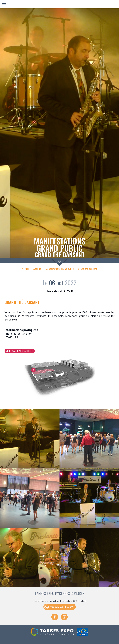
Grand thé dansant (88, 269)
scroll (60, 262)
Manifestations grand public (59, 269)
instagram (64, 617)
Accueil (25, 269)
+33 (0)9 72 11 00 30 (61, 607)
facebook (55, 617)
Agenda (37, 269)
